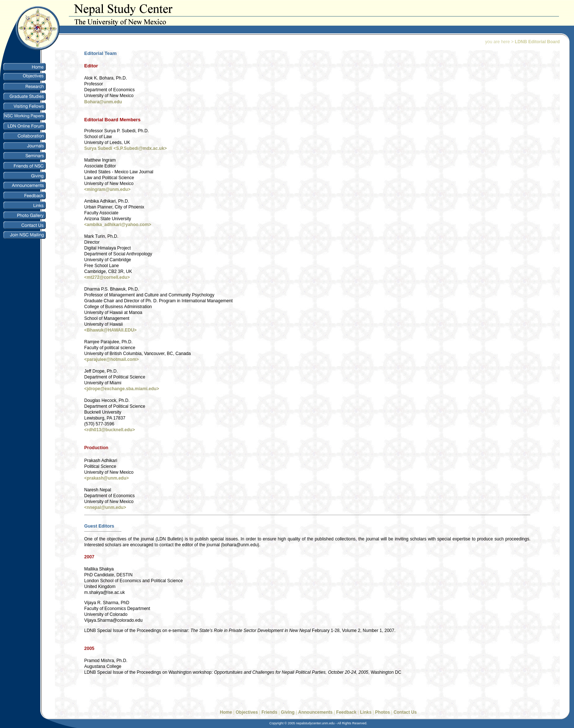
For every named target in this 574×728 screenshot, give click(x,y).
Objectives (247, 712)
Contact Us (405, 712)
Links (366, 712)
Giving (288, 712)
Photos (383, 712)
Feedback (347, 712)
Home (226, 712)
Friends (269, 712)
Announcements (316, 712)
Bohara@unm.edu (103, 102)
